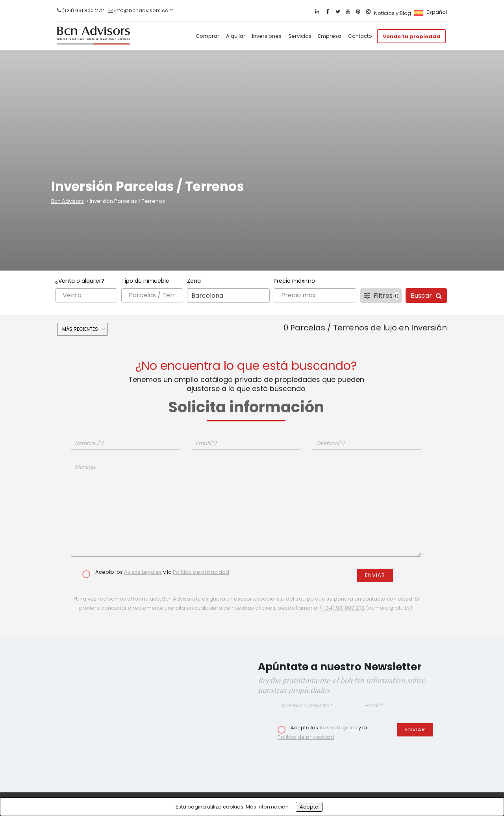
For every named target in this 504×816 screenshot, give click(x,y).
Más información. (268, 807)
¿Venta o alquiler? (80, 281)
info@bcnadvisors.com (144, 10)
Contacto (360, 36)
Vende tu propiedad (411, 36)
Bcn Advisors (68, 201)
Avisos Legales (143, 572)
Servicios (300, 36)
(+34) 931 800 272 (342, 608)
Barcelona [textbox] (207, 296)
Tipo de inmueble (145, 281)
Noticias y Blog (393, 13)
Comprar (208, 36)
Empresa (330, 36)
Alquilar (236, 36)
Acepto (309, 807)
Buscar (426, 296)
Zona (194, 281)
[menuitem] (430, 12)
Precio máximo (294, 281)
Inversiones (267, 36)
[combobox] (228, 296)
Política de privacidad (201, 572)
